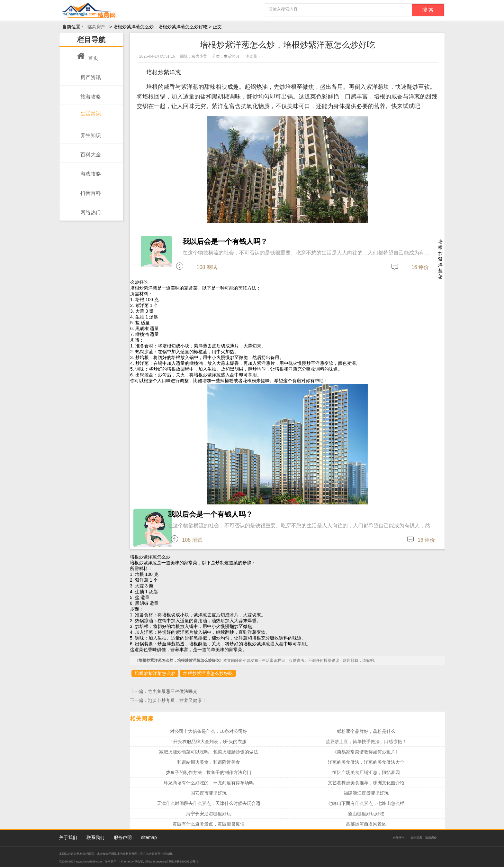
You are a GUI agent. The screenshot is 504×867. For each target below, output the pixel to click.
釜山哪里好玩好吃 (366, 814)
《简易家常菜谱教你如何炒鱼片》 (366, 752)
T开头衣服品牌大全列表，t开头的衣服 (209, 742)
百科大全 (89, 151)
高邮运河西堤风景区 (366, 824)
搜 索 (428, 10)
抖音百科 (89, 190)
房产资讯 (89, 74)
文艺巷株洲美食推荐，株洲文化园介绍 (366, 783)
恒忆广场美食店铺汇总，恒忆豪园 (366, 772)
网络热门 (89, 209)
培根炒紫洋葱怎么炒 (155, 673)
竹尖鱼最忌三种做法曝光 (173, 691)
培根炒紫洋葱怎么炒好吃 (208, 673)
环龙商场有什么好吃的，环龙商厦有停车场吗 (209, 783)
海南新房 (416, 838)
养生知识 (89, 132)
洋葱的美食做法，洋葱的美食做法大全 (366, 762)
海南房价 (431, 838)
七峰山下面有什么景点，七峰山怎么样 (366, 803)
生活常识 (89, 111)
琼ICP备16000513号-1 (184, 862)
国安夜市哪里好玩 (209, 793)
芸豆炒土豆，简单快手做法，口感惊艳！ (366, 742)
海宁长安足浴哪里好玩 (209, 814)
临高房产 (96, 27)
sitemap (149, 837)
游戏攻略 (89, 171)
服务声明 (123, 837)
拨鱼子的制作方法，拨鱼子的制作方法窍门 (209, 772)
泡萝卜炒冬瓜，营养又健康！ (177, 700)
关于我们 (68, 837)
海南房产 (111, 862)
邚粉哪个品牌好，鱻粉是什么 (366, 731)
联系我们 (95, 837)
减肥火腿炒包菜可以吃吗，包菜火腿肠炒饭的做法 (209, 752)
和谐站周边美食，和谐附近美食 (209, 762)
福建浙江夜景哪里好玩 (366, 793)
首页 (88, 55)
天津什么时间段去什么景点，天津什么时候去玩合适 (209, 803)
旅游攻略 (89, 93)
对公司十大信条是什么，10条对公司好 (209, 731)
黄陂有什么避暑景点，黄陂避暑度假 (209, 824)
